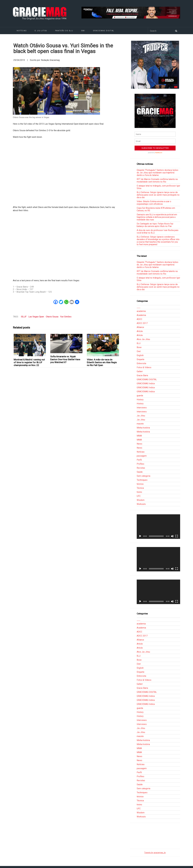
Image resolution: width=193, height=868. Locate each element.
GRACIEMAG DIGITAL (104, 31)
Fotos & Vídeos (144, 367)
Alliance (140, 327)
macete (140, 424)
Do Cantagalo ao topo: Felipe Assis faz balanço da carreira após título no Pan (155, 225)
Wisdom (141, 500)
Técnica (140, 488)
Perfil (139, 460)
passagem (142, 456)
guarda (140, 396)
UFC (139, 496)
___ (139, 307)
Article (140, 331)
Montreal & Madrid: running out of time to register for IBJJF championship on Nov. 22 (29, 362)
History (140, 400)
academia (141, 311)
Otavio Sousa (52, 317)
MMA (139, 436)
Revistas (141, 468)
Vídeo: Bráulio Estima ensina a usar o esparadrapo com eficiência (154, 203)
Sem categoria (143, 476)
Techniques (142, 480)
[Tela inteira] (177, 536)
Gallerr (140, 371)
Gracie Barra (142, 375)
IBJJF (24, 317)
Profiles (140, 464)
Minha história (143, 428)
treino (139, 492)
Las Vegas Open (36, 317)
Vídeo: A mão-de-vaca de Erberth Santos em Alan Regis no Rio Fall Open (102, 362)
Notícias (22, 31)
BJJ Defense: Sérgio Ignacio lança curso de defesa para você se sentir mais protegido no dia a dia (158, 195)
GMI (83, 31)
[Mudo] (172, 536)
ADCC (139, 319)
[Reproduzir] (140, 536)
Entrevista (141, 363)
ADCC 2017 (142, 323)
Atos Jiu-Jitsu (143, 339)
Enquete (141, 359)
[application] (158, 527)
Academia (141, 315)
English (140, 355)
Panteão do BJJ (64, 31)
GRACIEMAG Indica (146, 383)
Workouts (141, 504)
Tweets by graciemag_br (155, 853)
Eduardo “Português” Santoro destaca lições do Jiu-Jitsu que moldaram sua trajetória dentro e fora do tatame (157, 173)
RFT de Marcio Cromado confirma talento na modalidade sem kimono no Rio (157, 180)
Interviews (142, 408)
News (139, 444)
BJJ (139, 343)
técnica (140, 484)
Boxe (139, 347)
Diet (139, 351)
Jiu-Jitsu (141, 416)
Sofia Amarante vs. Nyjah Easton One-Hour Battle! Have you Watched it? (65, 359)
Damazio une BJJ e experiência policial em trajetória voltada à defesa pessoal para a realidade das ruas (157, 217)
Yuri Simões (66, 317)
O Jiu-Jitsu (41, 31)
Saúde (140, 472)
